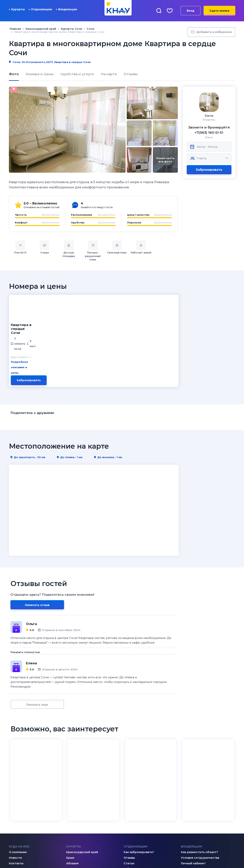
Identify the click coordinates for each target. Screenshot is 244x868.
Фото (14, 74)
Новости (15, 795)
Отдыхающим (40, 9)
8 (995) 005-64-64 (201, 840)
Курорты (17, 9)
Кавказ (71, 807)
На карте (109, 74)
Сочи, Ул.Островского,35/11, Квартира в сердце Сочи (50, 62)
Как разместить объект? (199, 790)
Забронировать (209, 170)
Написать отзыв (37, 543)
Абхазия (72, 801)
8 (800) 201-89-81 (144, 832)
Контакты (16, 801)
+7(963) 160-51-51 (209, 133)
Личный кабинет (193, 801)
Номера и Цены (40, 74)
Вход (190, 11)
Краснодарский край (82, 790)
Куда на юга (19, 784)
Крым (70, 795)
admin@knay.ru (85, 832)
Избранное (132, 807)
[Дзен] (19, 831)
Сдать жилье (219, 11)
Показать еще (37, 642)
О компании (18, 790)
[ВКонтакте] (11, 831)
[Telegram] (27, 831)
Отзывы (131, 74)
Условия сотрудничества (200, 795)
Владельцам (66, 9)
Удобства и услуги (77, 74)
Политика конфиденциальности (204, 856)
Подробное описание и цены (69, 319)
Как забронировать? (139, 790)
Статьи (129, 801)
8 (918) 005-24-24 (201, 834)
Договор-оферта (194, 807)
